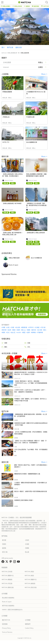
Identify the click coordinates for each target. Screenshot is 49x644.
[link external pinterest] (11, 562)
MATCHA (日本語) (7, 571)
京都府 (4, 544)
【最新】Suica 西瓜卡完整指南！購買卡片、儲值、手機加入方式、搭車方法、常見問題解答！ (30, 442)
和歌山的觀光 (6, 6)
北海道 (37, 327)
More (44, 74)
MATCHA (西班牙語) (31, 587)
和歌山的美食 (17, 6)
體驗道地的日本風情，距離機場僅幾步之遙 (27, 474)
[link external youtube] (19, 562)
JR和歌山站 (6, 117)
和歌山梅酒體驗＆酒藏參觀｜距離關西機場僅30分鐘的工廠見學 (36, 175)
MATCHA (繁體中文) (8, 575)
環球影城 (24, 327)
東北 (45, 330)
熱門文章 (10, 47)
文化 (27, 347)
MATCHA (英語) (29, 571)
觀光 (4, 347)
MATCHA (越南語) (30, 583)
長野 (18, 330)
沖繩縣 (27, 548)
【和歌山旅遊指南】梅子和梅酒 (12, 203)
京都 (13, 327)
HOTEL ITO (6, 142)
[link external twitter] (7, 562)
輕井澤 (4, 330)
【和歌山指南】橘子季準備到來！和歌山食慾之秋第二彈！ (12, 234)
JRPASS (31, 327)
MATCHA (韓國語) (7, 579)
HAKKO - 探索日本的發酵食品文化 (12, 610)
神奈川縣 (5, 552)
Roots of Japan (9, 180)
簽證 (24, 332)
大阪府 (27, 540)
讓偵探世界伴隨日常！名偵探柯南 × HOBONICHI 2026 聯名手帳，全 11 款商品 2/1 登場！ (31, 373)
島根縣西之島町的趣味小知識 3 (24, 500)
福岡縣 (4, 548)
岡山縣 (27, 552)
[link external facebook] (3, 562)
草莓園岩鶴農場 (7, 92)
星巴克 (34, 330)
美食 (4, 343)
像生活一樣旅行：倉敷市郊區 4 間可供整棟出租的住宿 (31, 491)
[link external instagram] (15, 562)
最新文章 (19, 47)
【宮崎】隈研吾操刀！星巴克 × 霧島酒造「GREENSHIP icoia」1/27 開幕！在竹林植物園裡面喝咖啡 (31, 383)
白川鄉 (40, 330)
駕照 (4, 332)
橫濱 (14, 330)
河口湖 (43, 327)
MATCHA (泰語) (29, 575)
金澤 (9, 330)
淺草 (28, 332)
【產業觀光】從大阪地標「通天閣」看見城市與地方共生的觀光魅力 (36, 205)
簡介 (3, 47)
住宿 (27, 343)
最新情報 (35, 6)
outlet (19, 332)
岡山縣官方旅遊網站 (8, 598)
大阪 (8, 327)
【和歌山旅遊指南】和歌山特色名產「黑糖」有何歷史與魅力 (12, 175)
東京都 (4, 540)
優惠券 (27, 6)
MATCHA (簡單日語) (8, 587)
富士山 (24, 330)
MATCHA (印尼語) (7, 583)
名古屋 (18, 327)
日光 (8, 332)
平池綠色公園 (30, 117)
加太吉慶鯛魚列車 (32, 142)
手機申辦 (40, 332)
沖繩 (4, 327)
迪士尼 (13, 332)
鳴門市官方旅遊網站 (8, 606)
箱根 (29, 330)
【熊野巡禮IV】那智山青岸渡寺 (36, 233)
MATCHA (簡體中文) (31, 579)
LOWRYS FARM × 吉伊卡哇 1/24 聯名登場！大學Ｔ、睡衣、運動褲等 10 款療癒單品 (30, 391)
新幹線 (34, 332)
